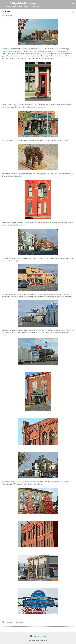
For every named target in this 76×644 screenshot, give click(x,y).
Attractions (19, 622)
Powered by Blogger (38, 636)
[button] (73, 12)
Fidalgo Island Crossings (23, 3)
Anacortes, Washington (9, 49)
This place (5, 294)
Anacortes (10, 622)
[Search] (73, 4)
